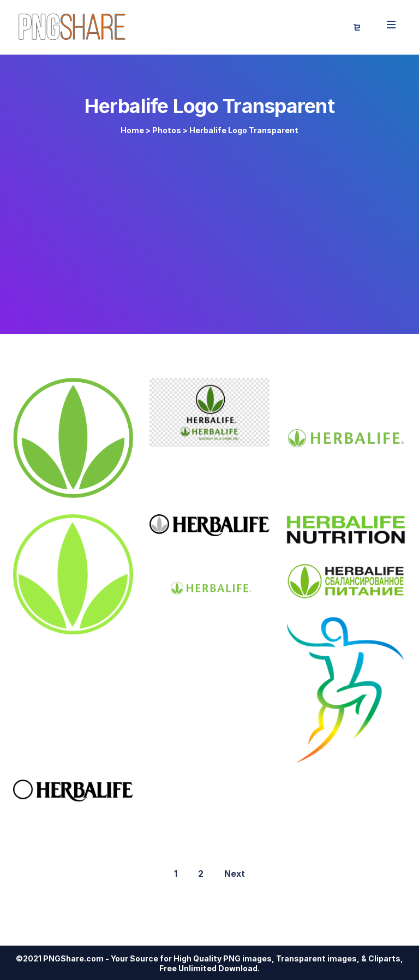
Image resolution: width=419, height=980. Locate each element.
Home (132, 130)
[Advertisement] (209, 230)
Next (235, 874)
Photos (167, 130)
